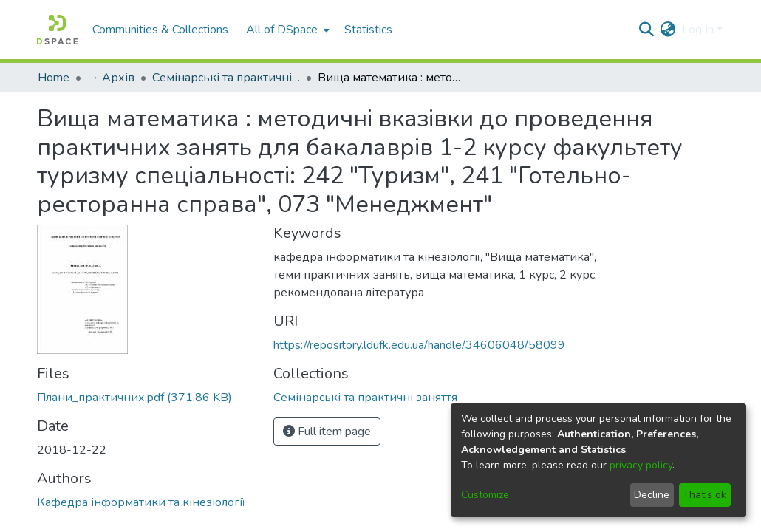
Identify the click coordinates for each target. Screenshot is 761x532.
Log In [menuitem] (698, 30)
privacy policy (641, 465)
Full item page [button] (327, 432)
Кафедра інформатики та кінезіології (141, 502)
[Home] (57, 30)
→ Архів (111, 78)
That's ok (704, 495)
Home (54, 78)
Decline (652, 495)
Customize (485, 495)
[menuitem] (286, 30)
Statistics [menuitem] (368, 30)
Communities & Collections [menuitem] (160, 30)
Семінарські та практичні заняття (226, 78)
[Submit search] (647, 30)
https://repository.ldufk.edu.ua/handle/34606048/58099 (419, 345)
